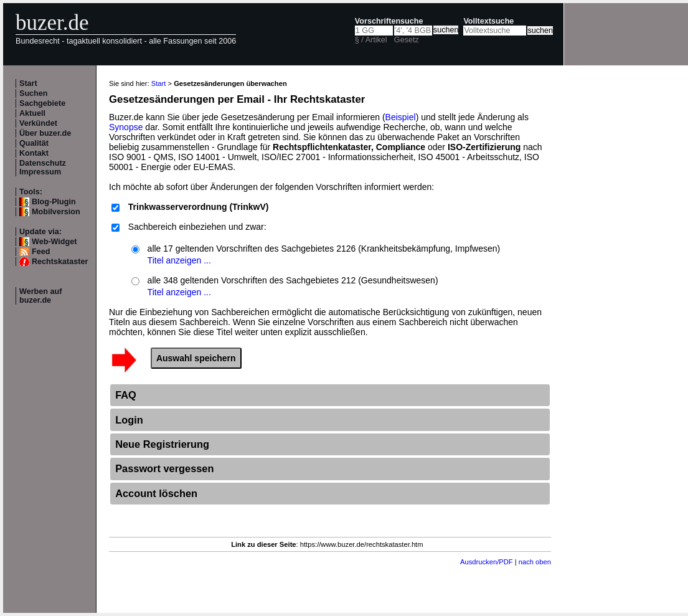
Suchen (34, 93)
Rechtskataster (60, 262)
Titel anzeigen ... (179, 260)
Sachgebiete (42, 103)
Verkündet (38, 123)
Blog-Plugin (54, 202)
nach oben (535, 562)
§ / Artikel (371, 40)
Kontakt (34, 153)
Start (28, 83)
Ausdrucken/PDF (487, 562)
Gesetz (407, 40)
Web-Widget (54, 242)
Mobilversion (56, 212)
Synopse (126, 127)
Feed (41, 252)
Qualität (34, 143)
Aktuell (32, 113)
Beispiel (401, 117)
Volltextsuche (488, 21)
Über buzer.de (45, 133)
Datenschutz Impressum (43, 168)
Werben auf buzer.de (40, 296)
